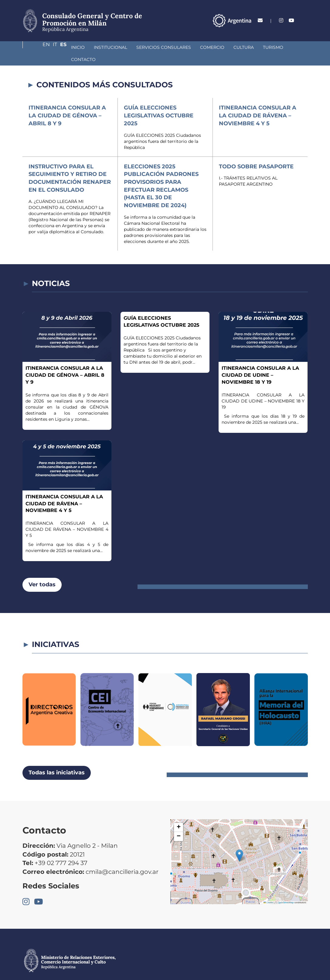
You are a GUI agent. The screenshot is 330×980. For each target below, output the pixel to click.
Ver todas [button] (42, 572)
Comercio (173, 47)
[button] (239, 843)
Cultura (204, 47)
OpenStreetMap (286, 890)
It (294, 20)
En (283, 20)
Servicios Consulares (124, 47)
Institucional (71, 47)
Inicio (38, 47)
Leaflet (268, 890)
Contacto (265, 47)
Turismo (234, 47)
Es (305, 20)
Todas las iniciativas (57, 760)
